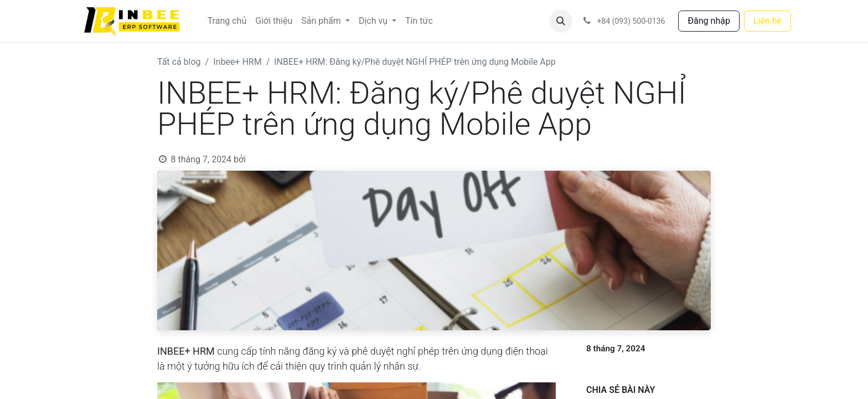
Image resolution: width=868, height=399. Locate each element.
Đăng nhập (709, 21)
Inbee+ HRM (237, 62)
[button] (561, 21)
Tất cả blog (179, 62)
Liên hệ (768, 21)
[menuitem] (227, 21)
